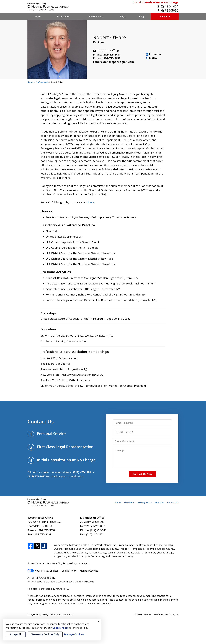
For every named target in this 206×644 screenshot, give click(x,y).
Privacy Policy (145, 502)
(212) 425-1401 (168, 6)
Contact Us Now (142, 474)
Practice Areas (96, 16)
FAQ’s (123, 16)
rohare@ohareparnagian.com (114, 62)
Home (38, 16)
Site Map (159, 502)
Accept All (16, 634)
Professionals (64, 16)
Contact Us (164, 16)
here (91, 202)
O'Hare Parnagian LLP (61, 614)
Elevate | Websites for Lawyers (156, 614)
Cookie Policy (69, 571)
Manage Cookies (89, 571)
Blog (141, 16)
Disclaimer (129, 502)
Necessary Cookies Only (45, 634)
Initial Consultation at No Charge (156, 2)
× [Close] (99, 621)
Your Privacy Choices (43, 571)
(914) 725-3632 (168, 10)
